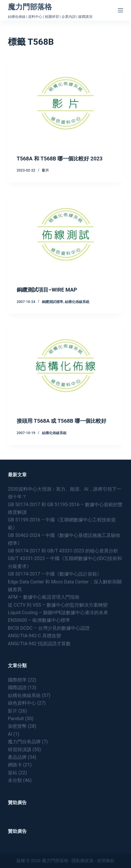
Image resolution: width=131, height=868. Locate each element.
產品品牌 (17, 757)
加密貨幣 (17, 726)
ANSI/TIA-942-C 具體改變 (34, 636)
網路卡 (15, 765)
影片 (45, 170)
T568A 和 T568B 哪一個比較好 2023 (60, 159)
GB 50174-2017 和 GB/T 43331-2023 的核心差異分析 (63, 551)
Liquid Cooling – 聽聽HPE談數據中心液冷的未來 (58, 613)
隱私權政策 (82, 861)
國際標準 (17, 680)
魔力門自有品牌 (24, 742)
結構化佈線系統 (77, 302)
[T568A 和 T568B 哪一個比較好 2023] (65, 103)
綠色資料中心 (22, 703)
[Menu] (120, 10)
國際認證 (17, 688)
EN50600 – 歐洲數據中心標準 (39, 620)
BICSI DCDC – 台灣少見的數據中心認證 (49, 628)
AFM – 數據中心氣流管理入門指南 (44, 597)
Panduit (16, 719)
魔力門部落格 (30, 7)
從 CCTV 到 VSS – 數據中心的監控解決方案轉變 (58, 605)
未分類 (15, 780)
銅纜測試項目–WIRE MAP (47, 290)
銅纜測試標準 (52, 302)
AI (10, 734)
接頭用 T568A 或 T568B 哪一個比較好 (62, 421)
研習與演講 (20, 750)
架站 (13, 773)
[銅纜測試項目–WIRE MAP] (65, 234)
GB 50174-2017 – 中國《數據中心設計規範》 (55, 574)
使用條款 (106, 861)
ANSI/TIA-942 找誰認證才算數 (39, 644)
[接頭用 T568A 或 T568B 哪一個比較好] (65, 365)
